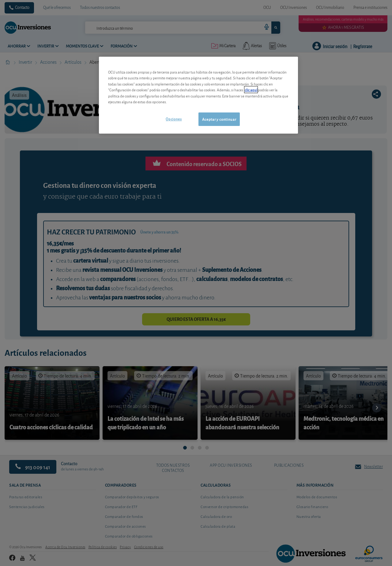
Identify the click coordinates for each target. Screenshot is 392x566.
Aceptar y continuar (219, 119)
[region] (198, 95)
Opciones (174, 119)
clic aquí (251, 90)
